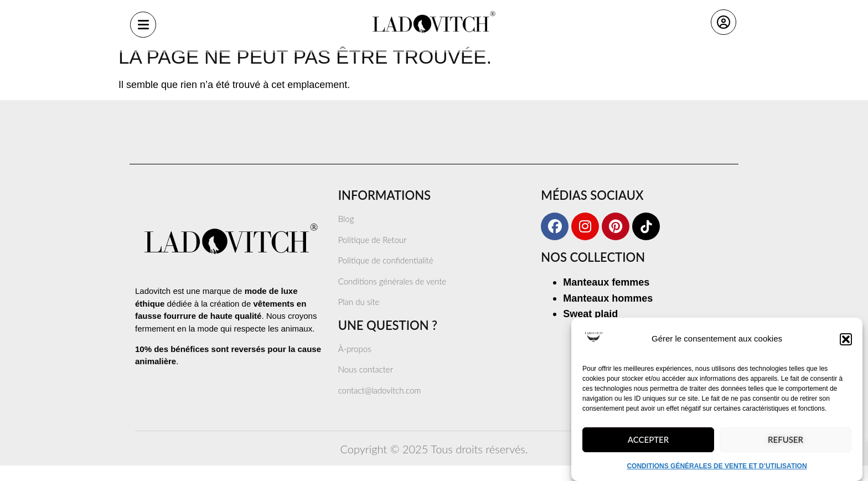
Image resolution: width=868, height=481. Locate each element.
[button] (846, 345)
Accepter (648, 446)
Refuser (786, 446)
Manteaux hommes (608, 314)
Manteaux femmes (606, 298)
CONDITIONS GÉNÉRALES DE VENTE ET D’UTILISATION (717, 472)
